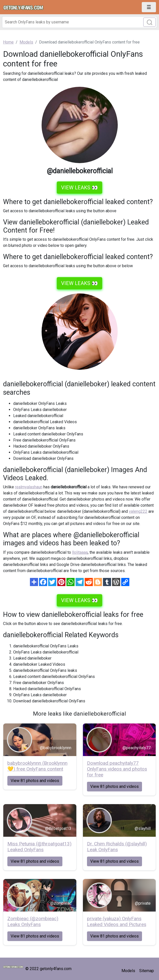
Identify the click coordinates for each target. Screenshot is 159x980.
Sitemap (147, 971)
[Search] (79, 22)
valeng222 (138, 511)
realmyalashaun (29, 487)
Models (128, 971)
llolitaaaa (80, 552)
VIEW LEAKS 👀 (79, 188)
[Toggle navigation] (149, 7)
